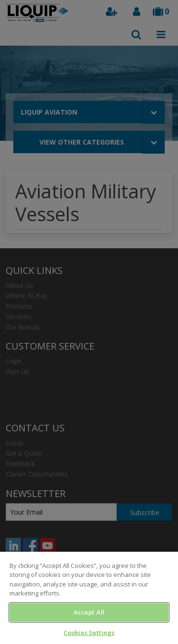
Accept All (89, 612)
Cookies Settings (89, 633)
